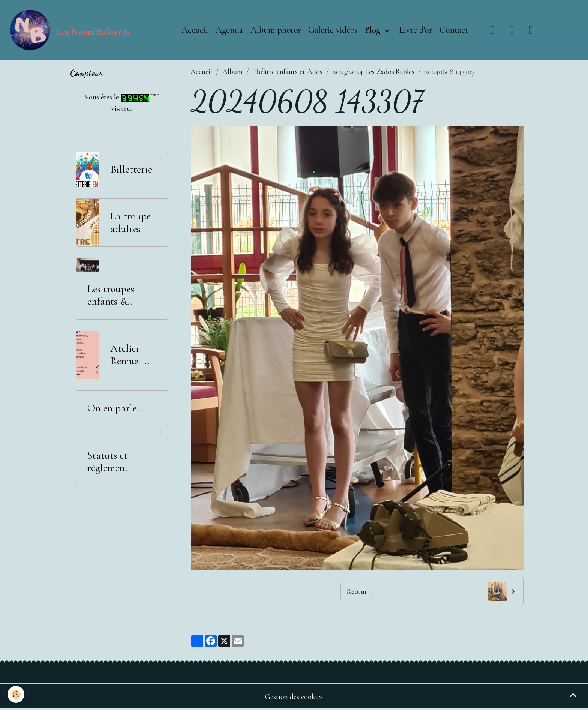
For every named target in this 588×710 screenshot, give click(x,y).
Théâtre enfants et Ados (288, 72)
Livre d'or (415, 30)
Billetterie (131, 169)
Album (232, 72)
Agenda (229, 30)
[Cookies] (16, 694)
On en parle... (115, 408)
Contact (454, 30)
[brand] (69, 30)
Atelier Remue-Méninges (130, 355)
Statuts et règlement (108, 462)
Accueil (195, 30)
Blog (374, 30)
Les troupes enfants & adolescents (111, 295)
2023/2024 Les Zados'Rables (373, 72)
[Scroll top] (573, 695)
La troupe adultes (130, 223)
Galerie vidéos (333, 30)
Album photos (276, 30)
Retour (357, 591)
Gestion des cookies (294, 697)
